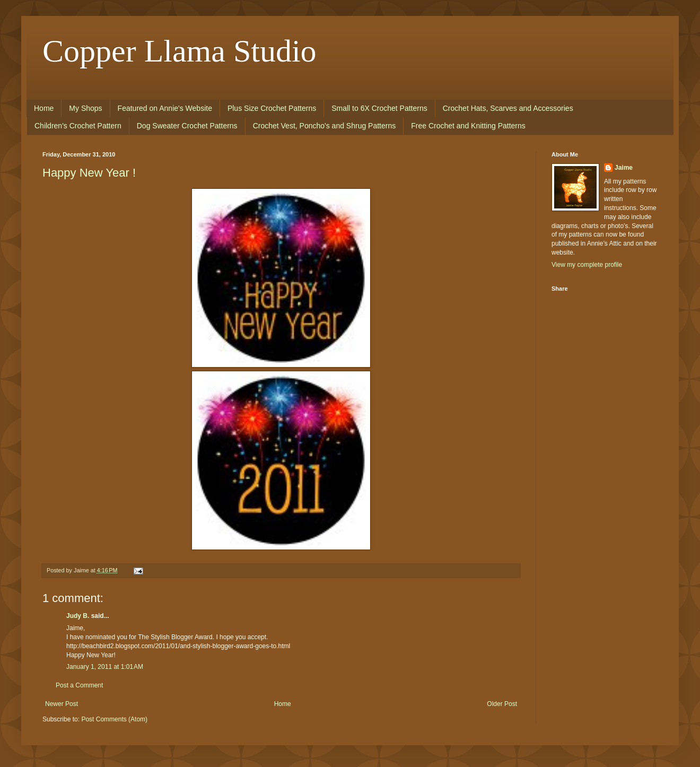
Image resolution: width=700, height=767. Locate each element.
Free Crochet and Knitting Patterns (468, 126)
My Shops (85, 108)
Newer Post (62, 704)
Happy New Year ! (89, 173)
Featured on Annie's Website (165, 108)
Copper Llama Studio (180, 51)
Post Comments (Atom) (114, 719)
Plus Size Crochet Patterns (272, 108)
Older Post (502, 704)
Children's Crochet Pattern (78, 126)
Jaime (624, 168)
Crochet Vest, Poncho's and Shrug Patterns (325, 126)
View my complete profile (587, 265)
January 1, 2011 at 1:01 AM (105, 667)
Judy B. (78, 616)
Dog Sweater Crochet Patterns (187, 126)
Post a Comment (79, 685)
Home (44, 108)
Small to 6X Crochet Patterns (379, 108)
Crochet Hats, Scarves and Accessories (508, 108)
